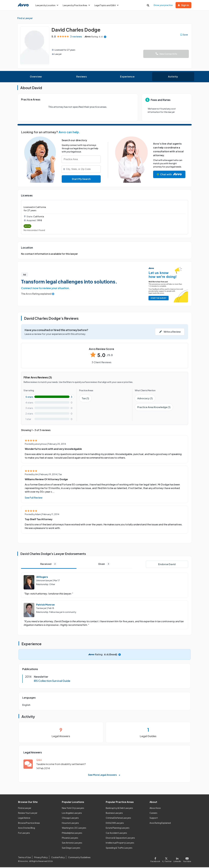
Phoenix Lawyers (70, 839)
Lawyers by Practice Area (76, 5)
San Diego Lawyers (71, 848)
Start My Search (81, 180)
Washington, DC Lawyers (74, 829)
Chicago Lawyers (70, 819)
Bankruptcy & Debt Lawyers (119, 809)
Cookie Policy (58, 858)
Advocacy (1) (145, 399)
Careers (153, 814)
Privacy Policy (41, 858)
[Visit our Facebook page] (156, 860)
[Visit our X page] (167, 860)
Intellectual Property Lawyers (120, 844)
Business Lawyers (114, 814)
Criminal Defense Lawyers (118, 819)
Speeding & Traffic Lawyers (119, 848)
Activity (173, 77)
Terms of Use (24, 858)
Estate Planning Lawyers (118, 829)
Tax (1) (85, 399)
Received (49, 565)
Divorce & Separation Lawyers (120, 839)
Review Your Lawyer (28, 814)
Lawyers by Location (47, 5)
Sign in (183, 5)
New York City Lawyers (73, 809)
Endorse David (167, 565)
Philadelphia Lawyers (72, 834)
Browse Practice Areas (29, 824)
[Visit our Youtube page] (186, 860)
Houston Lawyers (70, 824)
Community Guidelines (79, 858)
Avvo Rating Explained (160, 824)
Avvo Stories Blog (27, 829)
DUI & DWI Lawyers (115, 824)
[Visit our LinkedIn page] (177, 860)
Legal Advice (24, 819)
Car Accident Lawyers (116, 834)
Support (154, 819)
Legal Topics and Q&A (106, 5)
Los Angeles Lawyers (72, 814)
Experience (127, 77)
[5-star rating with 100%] (49, 398)
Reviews (82, 77)
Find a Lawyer (25, 809)
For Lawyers (24, 834)
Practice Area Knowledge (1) (154, 408)
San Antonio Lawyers (72, 844)
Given (104, 565)
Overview (36, 77)
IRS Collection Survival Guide (52, 682)
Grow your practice (163, 5)
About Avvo (155, 809)
